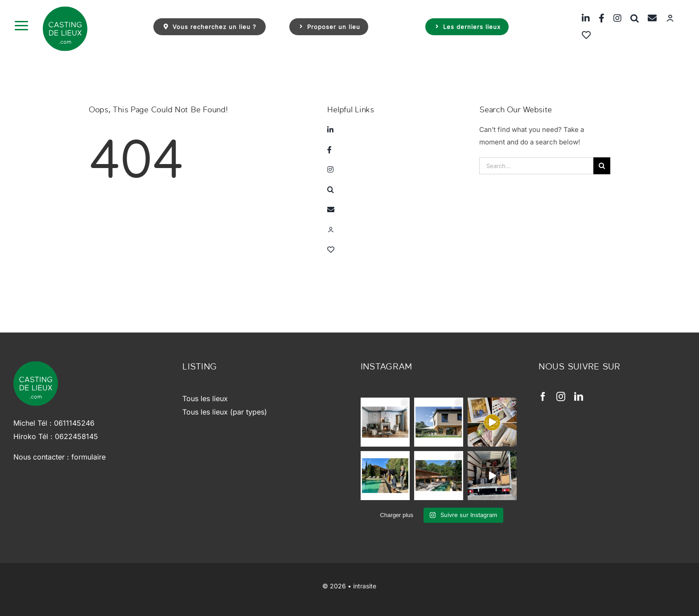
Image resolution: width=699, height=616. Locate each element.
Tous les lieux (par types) (225, 412)
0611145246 (74, 423)
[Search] (602, 166)
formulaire (88, 457)
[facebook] (543, 397)
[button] (630, 18)
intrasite (365, 586)
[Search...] (536, 166)
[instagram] (561, 397)
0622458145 (76, 436)
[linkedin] (579, 397)
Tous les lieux (205, 398)
